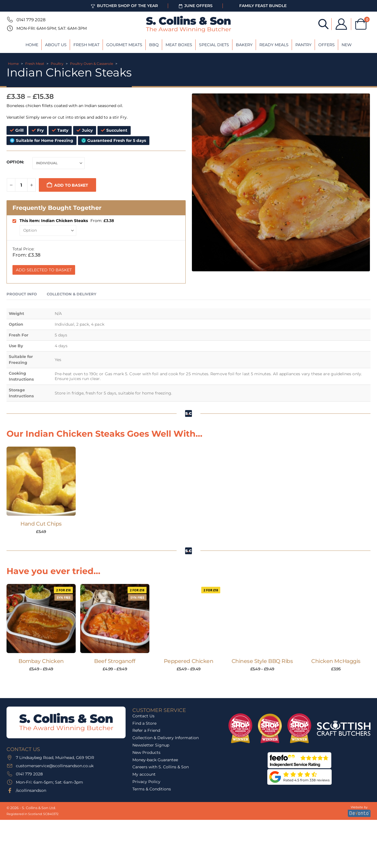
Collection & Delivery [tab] (72, 294)
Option (15, 162)
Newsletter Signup (151, 745)
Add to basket (71, 185)
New (347, 45)
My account (144, 774)
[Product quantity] (21, 185)
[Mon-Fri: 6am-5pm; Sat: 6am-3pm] (9, 28)
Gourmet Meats (124, 45)
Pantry (303, 45)
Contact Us (143, 716)
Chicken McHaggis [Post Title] (336, 661)
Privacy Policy (146, 782)
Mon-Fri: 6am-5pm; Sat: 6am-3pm (52, 28)
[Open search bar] (323, 24)
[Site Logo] (188, 24)
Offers (327, 45)
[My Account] (341, 24)
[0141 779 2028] (9, 20)
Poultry (57, 64)
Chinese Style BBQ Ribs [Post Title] (262, 661)
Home (32, 45)
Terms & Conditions (152, 789)
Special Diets (214, 45)
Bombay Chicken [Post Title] (41, 661)
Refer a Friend (146, 730)
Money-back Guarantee (155, 760)
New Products (146, 752)
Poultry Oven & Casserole (92, 64)
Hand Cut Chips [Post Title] (41, 524)
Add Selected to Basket (44, 270)
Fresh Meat (86, 45)
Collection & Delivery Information (166, 738)
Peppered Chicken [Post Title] (188, 661)
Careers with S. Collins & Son (161, 767)
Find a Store (144, 723)
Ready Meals (274, 45)
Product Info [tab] (22, 294)
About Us (56, 45)
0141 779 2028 (31, 20)
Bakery (244, 45)
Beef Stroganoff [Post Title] (115, 661)
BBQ (154, 45)
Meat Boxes (179, 45)
